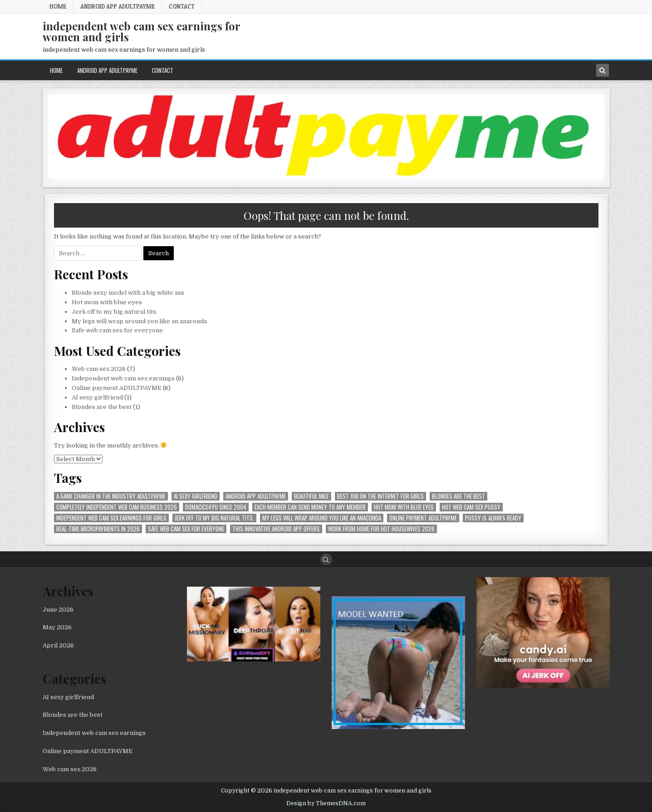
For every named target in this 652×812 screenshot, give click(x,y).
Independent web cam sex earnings (123, 378)
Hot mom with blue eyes (107, 302)
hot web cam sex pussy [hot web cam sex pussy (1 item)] (471, 507)
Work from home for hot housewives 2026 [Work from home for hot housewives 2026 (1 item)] (381, 529)
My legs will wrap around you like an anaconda (139, 321)
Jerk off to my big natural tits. (115, 312)
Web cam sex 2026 (99, 369)
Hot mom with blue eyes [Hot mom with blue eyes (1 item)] (404, 507)
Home (58, 6)
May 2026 (57, 627)
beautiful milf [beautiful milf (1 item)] (311, 496)
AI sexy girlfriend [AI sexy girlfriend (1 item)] (196, 496)
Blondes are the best (102, 407)
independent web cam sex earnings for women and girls (141, 31)
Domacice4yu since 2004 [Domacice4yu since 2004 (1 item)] (216, 507)
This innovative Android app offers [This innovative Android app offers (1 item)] (276, 529)
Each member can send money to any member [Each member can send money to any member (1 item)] (310, 507)
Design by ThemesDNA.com (326, 803)
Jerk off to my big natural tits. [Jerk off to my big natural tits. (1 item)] (214, 518)
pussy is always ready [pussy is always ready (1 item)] (493, 518)
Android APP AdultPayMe (118, 6)
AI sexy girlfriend (97, 397)
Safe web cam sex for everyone (118, 330)
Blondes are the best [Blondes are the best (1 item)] (458, 496)
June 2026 (58, 610)
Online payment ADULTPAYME (117, 388)
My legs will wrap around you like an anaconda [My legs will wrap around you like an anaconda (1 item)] (322, 518)
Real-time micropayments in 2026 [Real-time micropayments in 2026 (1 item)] (98, 529)
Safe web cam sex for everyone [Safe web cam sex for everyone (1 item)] (186, 529)
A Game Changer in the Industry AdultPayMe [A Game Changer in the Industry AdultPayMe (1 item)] (111, 496)
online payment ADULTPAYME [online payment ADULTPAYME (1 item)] (423, 518)
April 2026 (58, 645)
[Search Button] (326, 559)
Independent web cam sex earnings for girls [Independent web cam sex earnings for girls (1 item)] (111, 518)
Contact (182, 6)
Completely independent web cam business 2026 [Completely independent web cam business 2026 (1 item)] (117, 507)
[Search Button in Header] (603, 70)
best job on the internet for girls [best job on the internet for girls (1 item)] (380, 496)
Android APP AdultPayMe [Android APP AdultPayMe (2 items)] (256, 496)
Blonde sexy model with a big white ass (128, 293)
